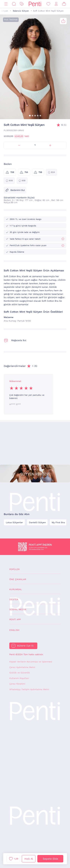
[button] (30, 116)
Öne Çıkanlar (18, 579)
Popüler (14, 569)
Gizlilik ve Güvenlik (20, 673)
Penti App (15, 619)
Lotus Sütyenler (14, 522)
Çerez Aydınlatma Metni (22, 667)
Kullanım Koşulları (19, 678)
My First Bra (58, 522)
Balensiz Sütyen (21, 11)
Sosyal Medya (18, 609)
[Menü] (6, 4)
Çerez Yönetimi (17, 684)
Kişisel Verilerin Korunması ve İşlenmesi (31, 662)
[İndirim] (22, 4)
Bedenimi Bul (15, 190)
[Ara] (14, 4)
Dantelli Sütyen (37, 522)
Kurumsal (16, 589)
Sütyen (4, 11)
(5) (64, 125)
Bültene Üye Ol (25, 646)
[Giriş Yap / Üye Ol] (56, 4)
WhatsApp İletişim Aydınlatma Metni (29, 689)
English (14, 630)
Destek (14, 599)
